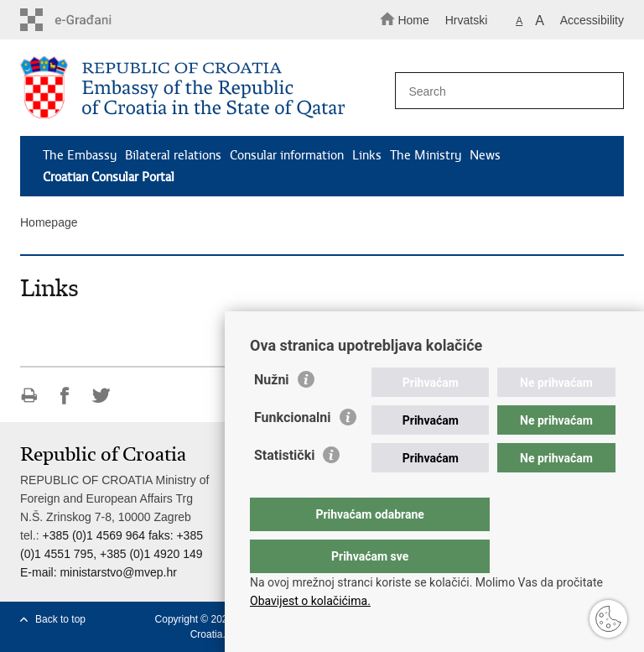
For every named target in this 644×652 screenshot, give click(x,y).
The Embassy (80, 155)
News (485, 155)
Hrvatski (467, 20)
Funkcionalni (293, 451)
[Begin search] (604, 91)
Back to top (60, 619)
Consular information (287, 155)
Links (367, 155)
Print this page (29, 396)
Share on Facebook (65, 396)
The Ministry (426, 155)
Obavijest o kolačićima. (310, 601)
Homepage (49, 222)
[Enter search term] (504, 91)
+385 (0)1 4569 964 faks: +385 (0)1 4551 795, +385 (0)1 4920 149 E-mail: (112, 554)
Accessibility (592, 20)
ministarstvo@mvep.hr (118, 572)
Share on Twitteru (101, 396)
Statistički (284, 489)
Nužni (272, 413)
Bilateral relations (173, 155)
